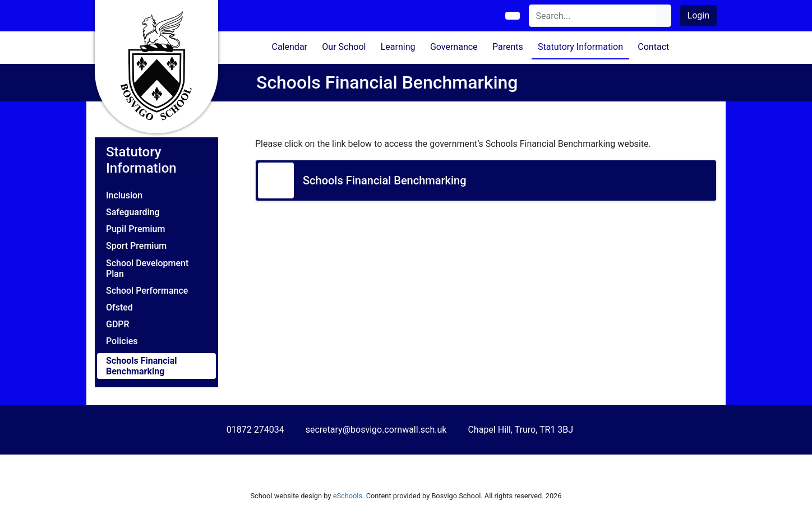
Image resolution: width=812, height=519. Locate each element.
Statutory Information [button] (580, 47)
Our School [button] (344, 47)
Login (698, 15)
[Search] (593, 16)
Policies (122, 341)
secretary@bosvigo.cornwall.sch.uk (376, 430)
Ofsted (119, 307)
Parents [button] (508, 47)
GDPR (118, 324)
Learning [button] (398, 47)
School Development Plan (147, 268)
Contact (653, 47)
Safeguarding (133, 212)
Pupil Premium (135, 229)
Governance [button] (454, 47)
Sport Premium (136, 246)
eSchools (348, 496)
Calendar (290, 47)
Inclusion (124, 195)
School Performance (147, 291)
